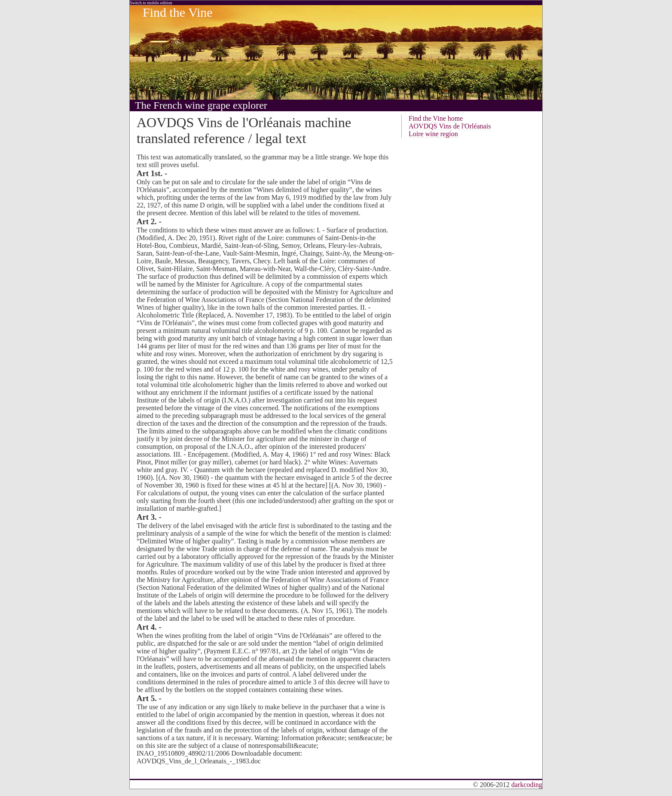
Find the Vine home (436, 118)
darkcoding (527, 785)
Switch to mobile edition (151, 3)
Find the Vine (178, 12)
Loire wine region (433, 134)
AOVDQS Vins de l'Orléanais (450, 126)
